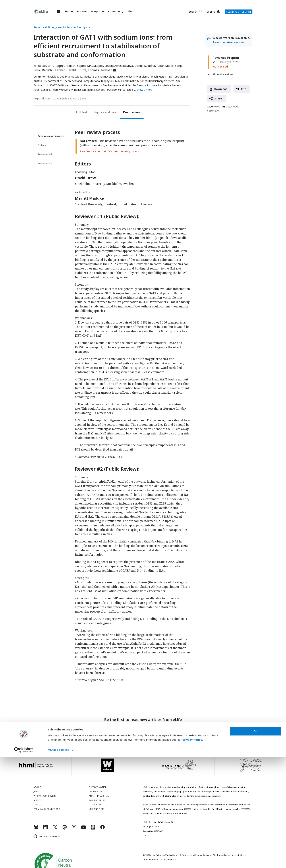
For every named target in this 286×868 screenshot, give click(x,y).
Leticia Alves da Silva (119, 66)
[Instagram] (74, 829)
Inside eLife (95, 791)
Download (221, 89)
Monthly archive (99, 796)
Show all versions (223, 74)
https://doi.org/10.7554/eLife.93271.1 (55, 98)
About (132, 11)
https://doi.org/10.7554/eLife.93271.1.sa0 (99, 680)
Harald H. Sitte (76, 70)
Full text (82, 112)
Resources (95, 805)
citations (213, 111)
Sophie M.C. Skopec (90, 66)
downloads (231, 106)
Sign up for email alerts (143, 730)
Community (116, 11)
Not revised (220, 67)
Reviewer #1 (45, 154)
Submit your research (239, 12)
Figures (99, 112)
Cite (244, 89)
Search (193, 12)
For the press (97, 800)
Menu (56, 11)
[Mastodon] (65, 829)
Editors (42, 145)
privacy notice (192, 851)
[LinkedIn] (46, 829)
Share (218, 98)
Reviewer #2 (45, 163)
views (213, 106)
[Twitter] (55, 829)
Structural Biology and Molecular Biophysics (62, 27)
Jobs (36, 791)
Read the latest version (228, 42)
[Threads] (93, 829)
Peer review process (51, 136)
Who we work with (45, 796)
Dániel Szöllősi (145, 66)
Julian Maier (165, 66)
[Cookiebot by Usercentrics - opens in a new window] (24, 861)
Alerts (211, 12)
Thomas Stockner (102, 70)
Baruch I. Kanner (53, 70)
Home (69, 11)
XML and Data (97, 809)
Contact (39, 805)
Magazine (97, 11)
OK (256, 842)
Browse (82, 11)
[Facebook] (103, 829)
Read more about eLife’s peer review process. (110, 151)
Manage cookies (58, 861)
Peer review (132, 112)
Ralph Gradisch (65, 66)
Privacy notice (143, 738)
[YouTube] (84, 829)
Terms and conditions (47, 809)
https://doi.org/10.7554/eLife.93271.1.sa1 (99, 457)
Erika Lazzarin (43, 66)
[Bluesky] (36, 829)
